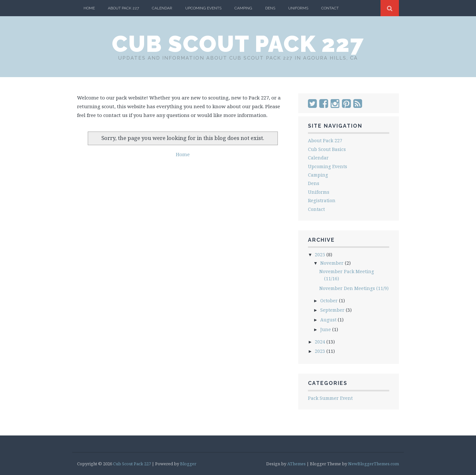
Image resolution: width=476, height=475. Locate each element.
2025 (321, 255)
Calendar (162, 8)
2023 (321, 351)
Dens (270, 8)
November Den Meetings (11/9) (354, 288)
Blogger (188, 464)
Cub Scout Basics (327, 149)
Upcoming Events (203, 8)
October (330, 301)
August (329, 320)
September (333, 310)
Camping (243, 8)
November (333, 263)
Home (89, 8)
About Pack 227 (123, 8)
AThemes (296, 464)
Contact (330, 8)
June (326, 329)
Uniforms (298, 8)
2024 (321, 342)
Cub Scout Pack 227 (238, 44)
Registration (322, 200)
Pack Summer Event (330, 398)
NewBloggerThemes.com (374, 464)
